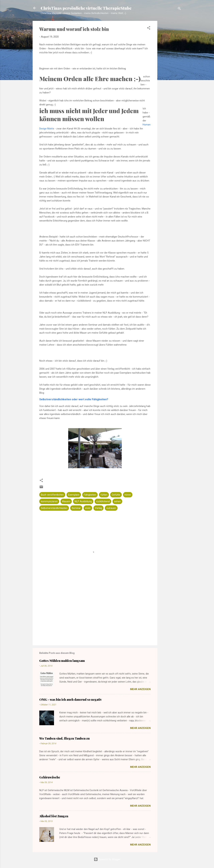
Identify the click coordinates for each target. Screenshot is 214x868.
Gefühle (116, 495)
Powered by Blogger (107, 859)
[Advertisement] (171, 74)
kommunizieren (49, 501)
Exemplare (74, 495)
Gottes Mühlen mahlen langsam (62, 661)
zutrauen (111, 508)
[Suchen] (179, 9)
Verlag (98, 508)
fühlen (104, 495)
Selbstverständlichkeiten (54, 508)
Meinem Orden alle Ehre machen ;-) (90, 79)
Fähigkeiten (90, 495)
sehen (117, 501)
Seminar (76, 508)
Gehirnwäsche (50, 777)
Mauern (66, 501)
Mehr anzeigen (140, 689)
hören (128, 495)
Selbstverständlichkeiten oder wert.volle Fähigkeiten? (74, 399)
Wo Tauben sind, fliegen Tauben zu (64, 738)
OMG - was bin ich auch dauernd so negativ (70, 700)
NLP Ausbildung (83, 501)
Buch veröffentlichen (52, 495)
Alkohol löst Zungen (54, 816)
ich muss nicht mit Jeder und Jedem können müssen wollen (89, 115)
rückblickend (103, 501)
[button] (149, 28)
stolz (88, 508)
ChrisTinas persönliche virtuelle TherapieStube (86, 8)
